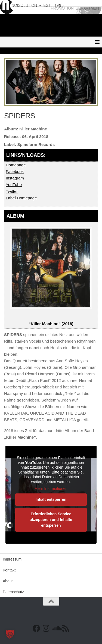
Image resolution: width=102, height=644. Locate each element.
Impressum (12, 559)
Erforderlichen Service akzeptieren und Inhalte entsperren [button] (51, 520)
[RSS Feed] (66, 628)
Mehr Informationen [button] (51, 489)
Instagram (15, 178)
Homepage (16, 165)
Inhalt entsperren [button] (51, 499)
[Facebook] (36, 628)
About (8, 581)
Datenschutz (13, 592)
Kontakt (9, 570)
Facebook (15, 171)
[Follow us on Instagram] (46, 628)
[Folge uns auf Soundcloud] (56, 628)
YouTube (14, 185)
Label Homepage (21, 198)
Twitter (12, 191)
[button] (10, 634)
